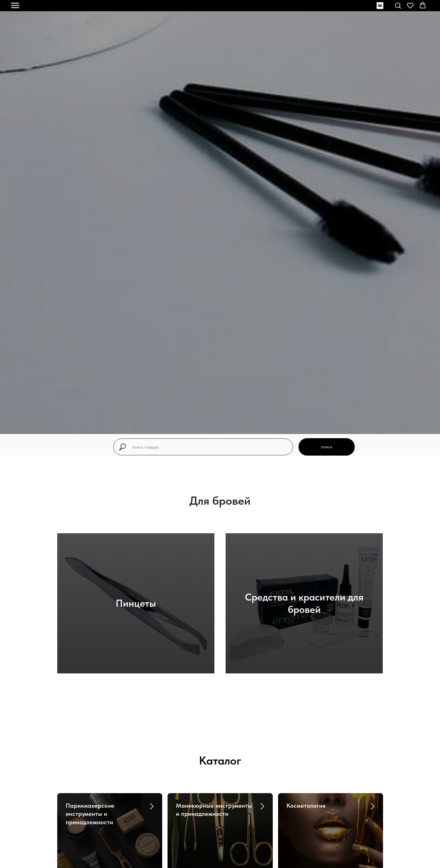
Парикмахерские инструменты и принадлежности (90, 814)
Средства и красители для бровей (304, 603)
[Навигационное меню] (15, 6)
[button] (398, 5)
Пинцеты (136, 603)
